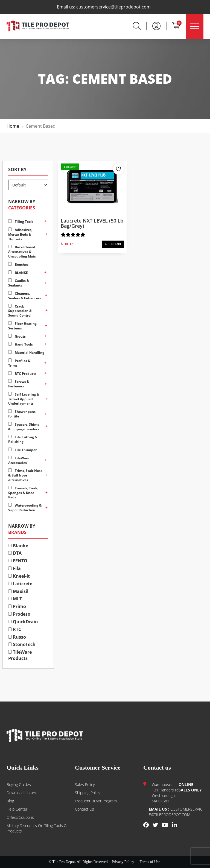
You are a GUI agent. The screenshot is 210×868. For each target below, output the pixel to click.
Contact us (84, 809)
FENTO (18, 561)
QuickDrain (23, 622)
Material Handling (26, 353)
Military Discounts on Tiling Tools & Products (37, 828)
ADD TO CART (113, 244)
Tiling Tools (21, 222)
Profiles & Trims (19, 363)
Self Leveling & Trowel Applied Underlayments (24, 399)
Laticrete (20, 584)
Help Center (17, 809)
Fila (14, 568)
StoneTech (22, 644)
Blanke (18, 546)
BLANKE (18, 273)
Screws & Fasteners (19, 384)
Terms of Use (150, 862)
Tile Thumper (22, 450)
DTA (15, 553)
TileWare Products (20, 655)
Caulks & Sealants (19, 283)
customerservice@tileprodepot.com (113, 7)
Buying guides (19, 784)
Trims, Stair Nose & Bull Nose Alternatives (25, 475)
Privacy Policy (123, 862)
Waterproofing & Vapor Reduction (25, 508)
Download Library (21, 793)
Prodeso (19, 614)
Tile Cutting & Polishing (23, 439)
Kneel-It (19, 576)
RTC (15, 629)
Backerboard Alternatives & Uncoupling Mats (22, 252)
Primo (17, 606)
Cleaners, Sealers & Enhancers (25, 296)
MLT (15, 599)
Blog (10, 801)
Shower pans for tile (22, 414)
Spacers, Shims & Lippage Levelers (24, 427)
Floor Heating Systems (22, 326)
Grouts (17, 336)
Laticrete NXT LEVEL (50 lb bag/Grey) (92, 223)
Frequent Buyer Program (96, 801)
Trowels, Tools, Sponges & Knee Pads (23, 493)
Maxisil (18, 591)
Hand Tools (21, 344)
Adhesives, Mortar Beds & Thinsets (20, 234)
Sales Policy (85, 784)
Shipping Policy (87, 793)
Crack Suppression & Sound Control (20, 311)
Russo (17, 637)
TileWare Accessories (19, 460)
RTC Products (22, 374)
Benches (18, 265)
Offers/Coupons (20, 817)
